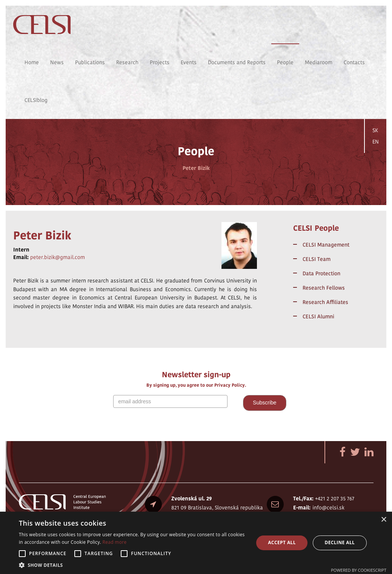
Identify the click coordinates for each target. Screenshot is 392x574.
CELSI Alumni (318, 316)
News (57, 62)
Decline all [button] (340, 542)
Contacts (354, 62)
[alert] (196, 543)
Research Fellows (324, 288)
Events (189, 62)
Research (127, 62)
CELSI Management (326, 245)
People (285, 62)
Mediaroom (319, 62)
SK (375, 130)
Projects (160, 62)
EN (376, 142)
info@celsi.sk (328, 508)
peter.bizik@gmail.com (58, 257)
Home (32, 62)
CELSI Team (317, 259)
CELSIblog (36, 100)
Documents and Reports (237, 62)
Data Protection (321, 273)
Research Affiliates (325, 302)
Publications (90, 62)
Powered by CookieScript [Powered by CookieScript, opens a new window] (359, 570)
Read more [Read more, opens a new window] (115, 542)
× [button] (384, 520)
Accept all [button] (282, 542)
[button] (133, 565)
